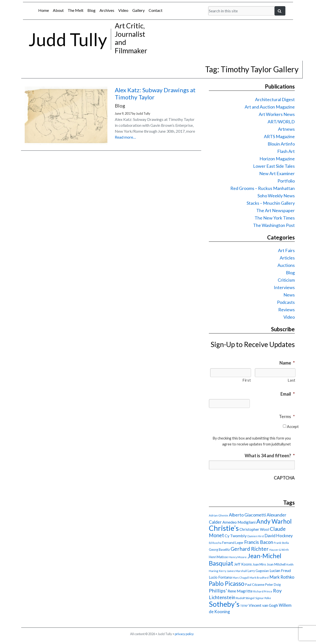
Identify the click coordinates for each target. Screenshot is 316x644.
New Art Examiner (277, 173)
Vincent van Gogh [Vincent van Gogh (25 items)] (263, 605)
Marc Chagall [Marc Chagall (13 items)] (241, 578)
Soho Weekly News (276, 196)
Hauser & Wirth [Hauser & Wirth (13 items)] (279, 550)
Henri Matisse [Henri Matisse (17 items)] (218, 557)
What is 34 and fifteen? (270, 456)
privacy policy (184, 634)
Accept (293, 426)
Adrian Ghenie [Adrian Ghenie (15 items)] (218, 515)
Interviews (284, 287)
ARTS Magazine (279, 136)
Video (123, 10)
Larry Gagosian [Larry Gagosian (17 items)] (258, 571)
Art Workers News (277, 114)
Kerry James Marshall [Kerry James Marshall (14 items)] (233, 571)
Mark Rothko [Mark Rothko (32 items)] (282, 577)
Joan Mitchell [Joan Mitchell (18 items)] (276, 564)
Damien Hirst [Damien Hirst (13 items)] (256, 536)
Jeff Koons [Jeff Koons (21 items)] (243, 564)
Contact (156, 10)
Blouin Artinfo (281, 144)
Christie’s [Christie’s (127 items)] (224, 528)
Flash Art (286, 151)
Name (287, 363)
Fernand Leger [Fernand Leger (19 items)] (233, 543)
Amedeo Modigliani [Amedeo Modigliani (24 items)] (239, 522)
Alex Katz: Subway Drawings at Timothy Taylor (155, 93)
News (289, 295)
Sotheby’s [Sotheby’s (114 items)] (224, 604)
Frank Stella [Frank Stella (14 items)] (281, 543)
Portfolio (286, 181)
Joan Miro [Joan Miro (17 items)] (259, 564)
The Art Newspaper (276, 210)
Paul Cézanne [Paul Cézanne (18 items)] (255, 585)
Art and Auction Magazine (270, 107)
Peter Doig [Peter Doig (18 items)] (273, 585)
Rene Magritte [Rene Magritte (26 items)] (240, 591)
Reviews (286, 310)
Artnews (286, 129)
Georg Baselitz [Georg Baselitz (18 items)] (219, 550)
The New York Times (275, 218)
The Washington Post (274, 225)
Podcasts (286, 302)
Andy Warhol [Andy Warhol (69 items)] (274, 521)
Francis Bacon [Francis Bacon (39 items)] (259, 542)
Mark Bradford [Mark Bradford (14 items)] (259, 578)
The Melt (76, 10)
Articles (287, 258)
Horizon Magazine (277, 159)
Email (288, 394)
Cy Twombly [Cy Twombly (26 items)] (236, 536)
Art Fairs (286, 250)
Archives (107, 10)
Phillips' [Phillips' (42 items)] (218, 590)
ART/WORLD (281, 122)
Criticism (286, 280)
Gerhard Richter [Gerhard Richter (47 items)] (250, 549)
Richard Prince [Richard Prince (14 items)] (263, 591)
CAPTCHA (284, 478)
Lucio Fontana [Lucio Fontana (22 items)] (220, 577)
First (247, 380)
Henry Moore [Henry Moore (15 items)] (238, 557)
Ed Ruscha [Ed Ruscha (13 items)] (215, 543)
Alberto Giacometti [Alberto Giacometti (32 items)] (247, 515)
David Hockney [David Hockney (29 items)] (279, 536)
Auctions (286, 265)
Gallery (138, 10)
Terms (287, 416)
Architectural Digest (275, 99)
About (58, 10)
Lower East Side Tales (274, 166)
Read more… (125, 137)
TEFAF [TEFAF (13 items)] (244, 606)
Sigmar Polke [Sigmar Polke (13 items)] (263, 598)
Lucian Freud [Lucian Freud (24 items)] (280, 570)
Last (292, 380)
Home (44, 10)
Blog (91, 10)
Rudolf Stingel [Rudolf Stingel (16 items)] (245, 598)
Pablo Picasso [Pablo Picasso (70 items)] (227, 583)
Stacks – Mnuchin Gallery (271, 203)
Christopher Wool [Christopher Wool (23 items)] (254, 529)
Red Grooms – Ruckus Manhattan (263, 188)
